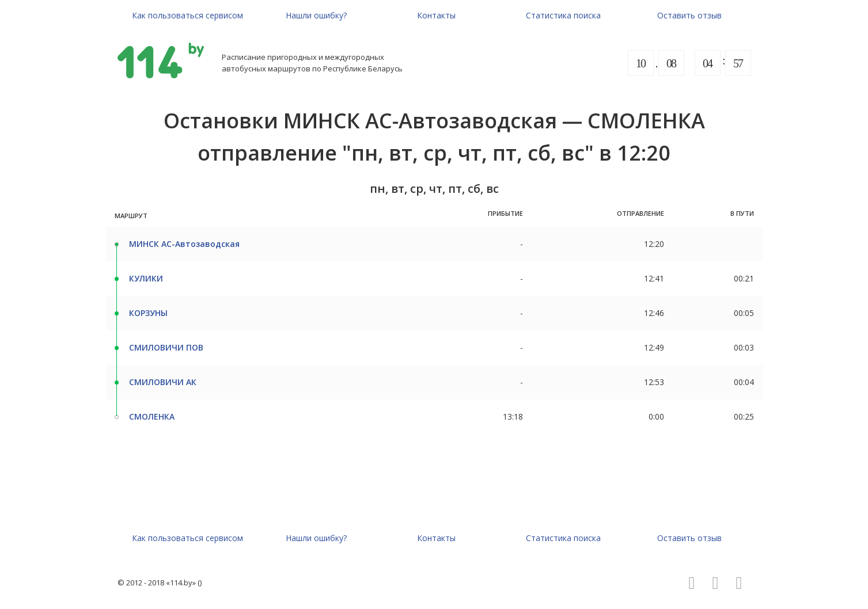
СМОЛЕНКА (152, 416)
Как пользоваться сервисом (187, 15)
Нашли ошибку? (316, 15)
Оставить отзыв (689, 15)
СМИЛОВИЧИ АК (163, 382)
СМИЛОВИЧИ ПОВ (166, 347)
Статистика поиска (563, 15)
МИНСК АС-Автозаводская (184, 244)
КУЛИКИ (146, 278)
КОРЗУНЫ (148, 313)
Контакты (436, 15)
